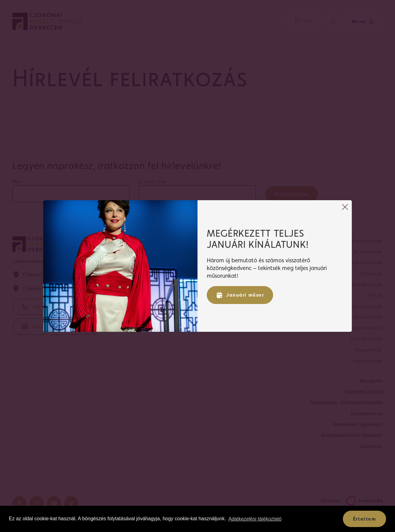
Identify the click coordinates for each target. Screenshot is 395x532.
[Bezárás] (345, 207)
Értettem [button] (365, 519)
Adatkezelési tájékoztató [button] (255, 519)
